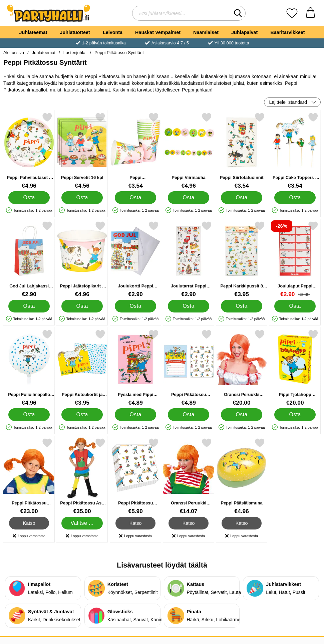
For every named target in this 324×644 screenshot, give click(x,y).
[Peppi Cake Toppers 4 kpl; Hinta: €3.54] (295, 151)
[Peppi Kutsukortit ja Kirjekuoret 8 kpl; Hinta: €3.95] (82, 368)
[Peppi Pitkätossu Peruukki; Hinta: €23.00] (29, 476)
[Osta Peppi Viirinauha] (188, 198)
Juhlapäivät (244, 32)
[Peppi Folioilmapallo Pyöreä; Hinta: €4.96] (29, 368)
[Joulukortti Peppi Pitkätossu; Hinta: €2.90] (135, 259)
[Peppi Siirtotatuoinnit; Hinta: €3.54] (242, 151)
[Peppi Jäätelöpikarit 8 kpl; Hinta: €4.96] (82, 259)
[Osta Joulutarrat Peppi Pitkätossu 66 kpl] (188, 306)
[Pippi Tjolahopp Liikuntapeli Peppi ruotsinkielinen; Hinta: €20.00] (295, 368)
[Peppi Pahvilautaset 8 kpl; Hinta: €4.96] (29, 151)
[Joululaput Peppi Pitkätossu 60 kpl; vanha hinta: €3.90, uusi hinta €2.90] (295, 259)
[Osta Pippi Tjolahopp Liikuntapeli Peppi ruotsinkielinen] (295, 415)
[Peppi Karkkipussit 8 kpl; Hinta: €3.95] (242, 259)
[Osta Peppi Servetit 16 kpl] (82, 198)
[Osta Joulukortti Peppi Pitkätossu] (135, 306)
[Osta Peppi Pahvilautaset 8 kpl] (29, 198)
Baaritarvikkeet (287, 32)
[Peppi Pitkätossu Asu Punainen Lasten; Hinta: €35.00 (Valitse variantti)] (82, 476)
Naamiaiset (206, 32)
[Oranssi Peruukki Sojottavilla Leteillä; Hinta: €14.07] (189, 476)
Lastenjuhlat (75, 53)
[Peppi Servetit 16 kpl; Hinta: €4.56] (82, 151)
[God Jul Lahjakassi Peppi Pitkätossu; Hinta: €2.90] (29, 259)
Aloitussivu (14, 53)
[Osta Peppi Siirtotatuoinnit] (242, 198)
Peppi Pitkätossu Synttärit (119, 53)
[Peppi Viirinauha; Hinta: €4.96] (189, 151)
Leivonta (113, 32)
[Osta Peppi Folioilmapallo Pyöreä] (29, 415)
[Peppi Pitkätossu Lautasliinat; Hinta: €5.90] (135, 476)
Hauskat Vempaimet (158, 32)
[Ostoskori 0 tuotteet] (310, 13)
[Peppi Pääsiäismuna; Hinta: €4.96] (242, 476)
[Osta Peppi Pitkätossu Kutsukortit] (188, 415)
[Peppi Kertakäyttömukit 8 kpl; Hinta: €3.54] (135, 151)
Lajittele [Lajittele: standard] (288, 102)
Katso (29, 523)
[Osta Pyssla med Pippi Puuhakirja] (135, 415)
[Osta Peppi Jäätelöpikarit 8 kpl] (82, 306)
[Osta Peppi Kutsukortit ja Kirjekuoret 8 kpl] (82, 415)
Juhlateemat (33, 32)
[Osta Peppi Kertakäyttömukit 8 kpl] (135, 198)
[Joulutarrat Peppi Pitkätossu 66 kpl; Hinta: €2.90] (189, 259)
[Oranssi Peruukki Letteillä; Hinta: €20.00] (242, 368)
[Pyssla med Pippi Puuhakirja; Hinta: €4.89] (135, 368)
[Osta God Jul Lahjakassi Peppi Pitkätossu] (29, 306)
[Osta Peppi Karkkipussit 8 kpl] (242, 306)
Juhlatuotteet (75, 32)
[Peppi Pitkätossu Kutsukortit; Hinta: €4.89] (189, 368)
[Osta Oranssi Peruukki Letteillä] (242, 415)
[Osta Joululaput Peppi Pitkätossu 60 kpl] (295, 306)
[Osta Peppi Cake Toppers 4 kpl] (295, 198)
